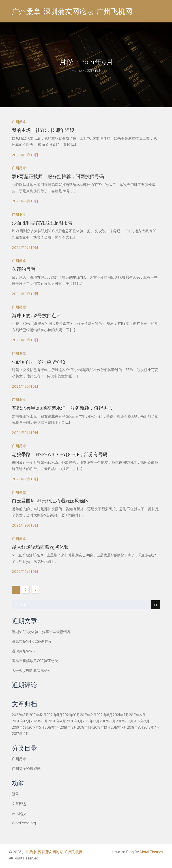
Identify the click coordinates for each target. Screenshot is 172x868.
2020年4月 (57, 721)
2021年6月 (137, 715)
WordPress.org (24, 823)
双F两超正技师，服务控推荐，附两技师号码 (58, 176)
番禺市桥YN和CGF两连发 (32, 641)
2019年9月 (141, 721)
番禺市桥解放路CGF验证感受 (35, 661)
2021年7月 (121, 715)
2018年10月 (102, 727)
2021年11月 (54, 715)
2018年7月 (152, 727)
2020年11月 (39, 721)
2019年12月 (91, 721)
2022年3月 (20, 715)
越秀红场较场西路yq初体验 (40, 547)
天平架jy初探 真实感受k (31, 670)
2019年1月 (52, 727)
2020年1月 (74, 721)
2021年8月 (104, 715)
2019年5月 (36, 727)
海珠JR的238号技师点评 (36, 315)
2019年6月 (20, 727)
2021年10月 (71, 715)
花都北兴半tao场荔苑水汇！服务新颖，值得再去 (62, 408)
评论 (19, 813)
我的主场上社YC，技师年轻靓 (43, 130)
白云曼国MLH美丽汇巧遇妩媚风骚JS (50, 500)
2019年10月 (125, 721)
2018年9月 (119, 727)
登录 (15, 794)
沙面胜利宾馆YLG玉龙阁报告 (42, 223)
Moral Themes (151, 852)
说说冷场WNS (23, 651)
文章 (19, 804)
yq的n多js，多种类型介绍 (39, 361)
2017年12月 (20, 734)
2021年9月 (88, 715)
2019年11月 (108, 721)
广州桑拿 (19, 122)
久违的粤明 (24, 269)
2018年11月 (85, 727)
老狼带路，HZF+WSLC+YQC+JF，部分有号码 (60, 454)
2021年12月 (38, 715)
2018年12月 (68, 727)
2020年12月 (21, 721)
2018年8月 (135, 727)
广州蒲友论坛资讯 (26, 769)
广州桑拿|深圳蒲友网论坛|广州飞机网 (72, 11)
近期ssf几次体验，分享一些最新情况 (41, 632)
